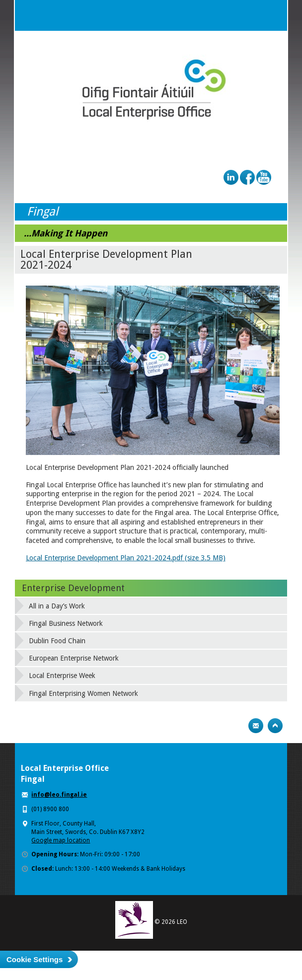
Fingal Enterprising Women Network (83, 693)
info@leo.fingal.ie (59, 795)
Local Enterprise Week (62, 676)
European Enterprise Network (74, 658)
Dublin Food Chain (57, 641)
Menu (272, 15)
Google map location (61, 840)
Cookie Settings (35, 959)
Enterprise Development (73, 588)
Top (275, 726)
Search (252, 15)
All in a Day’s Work (57, 606)
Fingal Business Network (66, 623)
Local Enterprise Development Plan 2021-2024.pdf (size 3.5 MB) (126, 558)
